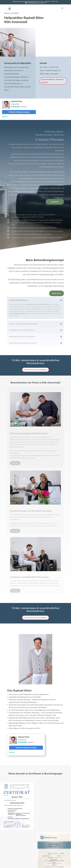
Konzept (55, 202)
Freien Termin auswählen (35, 370)
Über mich (57, 293)
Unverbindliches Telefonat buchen (53, 82)
